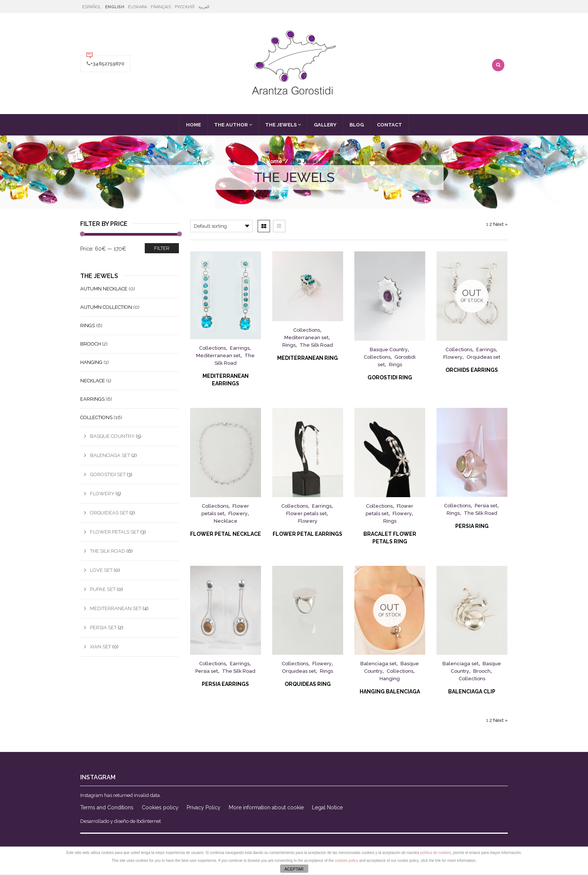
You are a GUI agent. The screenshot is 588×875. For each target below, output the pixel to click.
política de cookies (436, 853)
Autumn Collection (106, 307)
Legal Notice (327, 807)
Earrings (240, 348)
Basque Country (389, 350)
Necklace (226, 521)
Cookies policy (160, 807)
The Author (231, 125)
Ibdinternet (149, 821)
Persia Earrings (225, 684)
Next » (500, 224)
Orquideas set (483, 357)
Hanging (390, 679)
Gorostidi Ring (390, 377)
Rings (289, 345)
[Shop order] (221, 226)
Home (193, 125)
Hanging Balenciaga (390, 692)
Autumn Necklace (104, 289)
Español (92, 7)
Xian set (100, 647)
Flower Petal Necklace (226, 534)
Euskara (137, 7)
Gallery (325, 125)
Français (161, 7)
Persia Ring (472, 526)
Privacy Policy (204, 807)
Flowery (453, 357)
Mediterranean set (218, 356)
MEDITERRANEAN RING (307, 358)
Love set (101, 570)
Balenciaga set (378, 664)
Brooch (482, 671)
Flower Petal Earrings (307, 534)
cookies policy (346, 861)
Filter (162, 248)
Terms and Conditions (107, 807)
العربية (204, 7)
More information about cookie (266, 807)
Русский (185, 7)
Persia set (486, 506)
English (115, 7)
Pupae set (103, 589)
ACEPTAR (294, 869)
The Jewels (281, 125)
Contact (389, 125)
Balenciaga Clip (472, 692)
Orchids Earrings (472, 370)
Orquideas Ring (308, 684)
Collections (212, 348)
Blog (357, 125)
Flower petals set (306, 513)
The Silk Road (316, 345)
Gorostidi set (108, 474)
